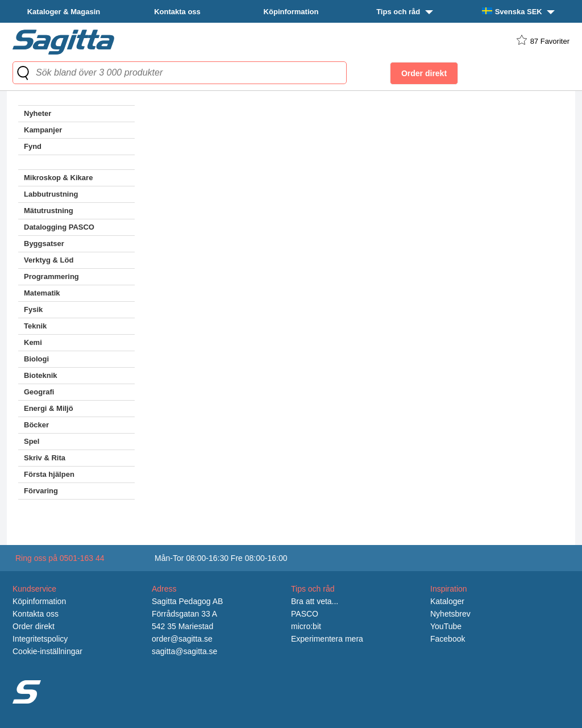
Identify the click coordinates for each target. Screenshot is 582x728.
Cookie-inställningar (47, 651)
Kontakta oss (177, 12)
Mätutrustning (49, 211)
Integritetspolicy (40, 639)
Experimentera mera (327, 639)
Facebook (448, 639)
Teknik (35, 326)
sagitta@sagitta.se (184, 651)
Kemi (33, 342)
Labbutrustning (51, 194)
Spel (32, 441)
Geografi (39, 392)
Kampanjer (43, 130)
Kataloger (447, 601)
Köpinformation (291, 12)
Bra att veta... (315, 601)
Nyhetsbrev (450, 614)
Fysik (33, 309)
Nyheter (38, 113)
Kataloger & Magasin (64, 12)
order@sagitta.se (182, 639)
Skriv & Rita (45, 458)
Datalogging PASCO (59, 227)
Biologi (36, 359)
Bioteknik (41, 375)
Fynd (33, 146)
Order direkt (34, 626)
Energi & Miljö (49, 408)
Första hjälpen (49, 474)
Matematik (42, 293)
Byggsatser (44, 244)
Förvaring (41, 491)
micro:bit (306, 626)
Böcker (36, 425)
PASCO (305, 614)
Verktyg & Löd (49, 260)
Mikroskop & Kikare (58, 178)
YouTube (446, 626)
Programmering (51, 276)
